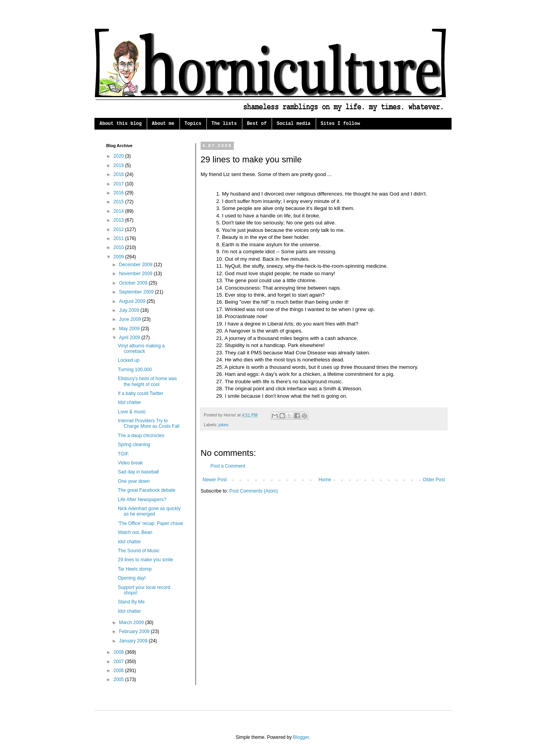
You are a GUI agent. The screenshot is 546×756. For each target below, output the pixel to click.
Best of (257, 124)
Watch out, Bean (135, 532)
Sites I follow (341, 124)
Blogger (301, 737)
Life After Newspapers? (142, 500)
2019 (119, 165)
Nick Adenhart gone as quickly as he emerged (149, 511)
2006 (119, 671)
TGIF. (124, 454)
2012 (119, 229)
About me (163, 124)
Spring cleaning (134, 445)
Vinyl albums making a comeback (141, 349)
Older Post (434, 480)
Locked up (129, 360)
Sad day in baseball (138, 472)
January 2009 (134, 641)
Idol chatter (129, 402)
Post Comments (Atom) (253, 491)
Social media (293, 124)
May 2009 (130, 329)
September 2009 (137, 292)
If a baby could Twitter (141, 393)
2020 (119, 156)
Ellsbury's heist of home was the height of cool (147, 381)
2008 (119, 652)
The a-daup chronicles (141, 436)
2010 (119, 247)
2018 (119, 174)
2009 (119, 257)
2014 (119, 211)
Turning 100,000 (135, 370)
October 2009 (134, 283)
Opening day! (132, 578)
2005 (119, 680)
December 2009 (136, 265)
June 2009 (131, 319)
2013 (119, 220)
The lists (224, 124)
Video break (130, 463)
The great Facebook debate (147, 490)
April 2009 (130, 338)
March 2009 (132, 623)
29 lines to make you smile (145, 560)
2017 (119, 184)
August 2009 (133, 301)
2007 (119, 662)
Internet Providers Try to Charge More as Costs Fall (149, 423)
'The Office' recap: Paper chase (150, 523)
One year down (134, 481)
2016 (119, 193)
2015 (119, 202)
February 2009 (135, 631)
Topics (193, 124)
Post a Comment (228, 466)
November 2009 (136, 274)
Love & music (132, 412)
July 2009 (130, 310)
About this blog (121, 124)
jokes (223, 425)
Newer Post (215, 480)
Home (325, 480)
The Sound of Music (139, 551)
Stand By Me (131, 602)
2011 (119, 238)
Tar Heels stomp (135, 569)
